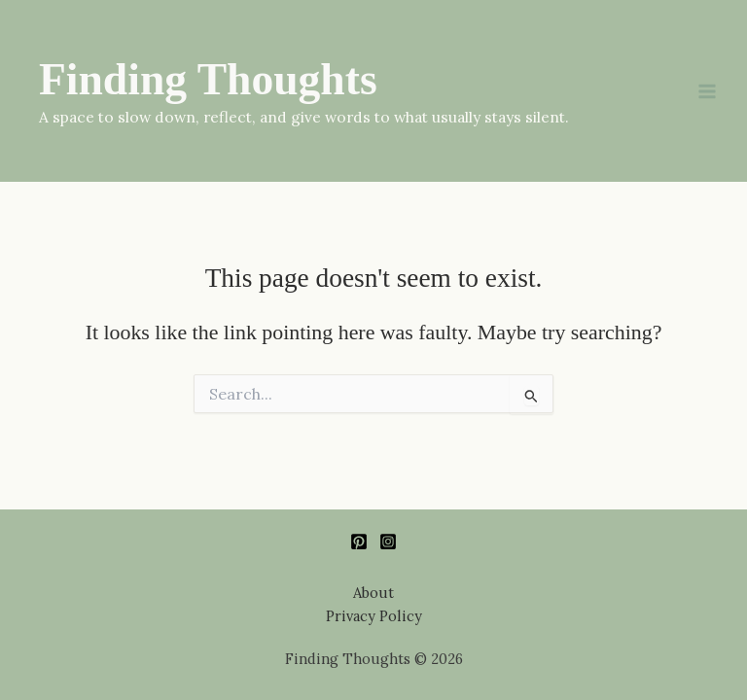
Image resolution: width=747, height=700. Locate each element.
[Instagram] (388, 542)
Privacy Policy (374, 616)
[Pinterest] (359, 542)
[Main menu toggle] (707, 91)
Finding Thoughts (208, 79)
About (373, 593)
